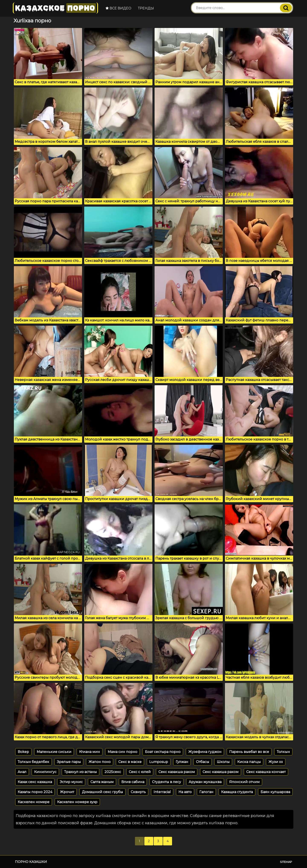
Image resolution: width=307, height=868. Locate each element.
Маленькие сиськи (54, 752)
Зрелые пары (69, 762)
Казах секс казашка (35, 782)
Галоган (206, 792)
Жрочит (67, 792)
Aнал (22, 772)
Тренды (146, 8)
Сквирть (138, 792)
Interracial (162, 792)
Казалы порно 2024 (35, 792)
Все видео (118, 8)
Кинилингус (45, 772)
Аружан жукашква (205, 782)
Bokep (23, 752)
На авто (185, 792)
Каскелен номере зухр (77, 802)
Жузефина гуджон (205, 752)
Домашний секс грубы (102, 792)
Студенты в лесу (167, 782)
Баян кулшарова (275, 792)
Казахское (55, 8)
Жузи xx (276, 762)
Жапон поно (100, 762)
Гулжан (182, 762)
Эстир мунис (71, 782)
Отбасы (203, 762)
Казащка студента (237, 792)
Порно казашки (31, 862)
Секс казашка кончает (266, 772)
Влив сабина (133, 782)
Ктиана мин (90, 752)
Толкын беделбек (33, 762)
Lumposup (159, 762)
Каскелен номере (34, 802)
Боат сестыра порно (163, 752)
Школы (223, 762)
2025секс (113, 772)
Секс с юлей (140, 772)
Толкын (283, 752)
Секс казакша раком (177, 772)
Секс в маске (130, 762)
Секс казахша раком (221, 772)
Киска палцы (249, 762)
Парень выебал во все (249, 752)
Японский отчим (244, 782)
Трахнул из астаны (80, 772)
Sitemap (286, 862)
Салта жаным (102, 782)
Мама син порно (122, 752)
